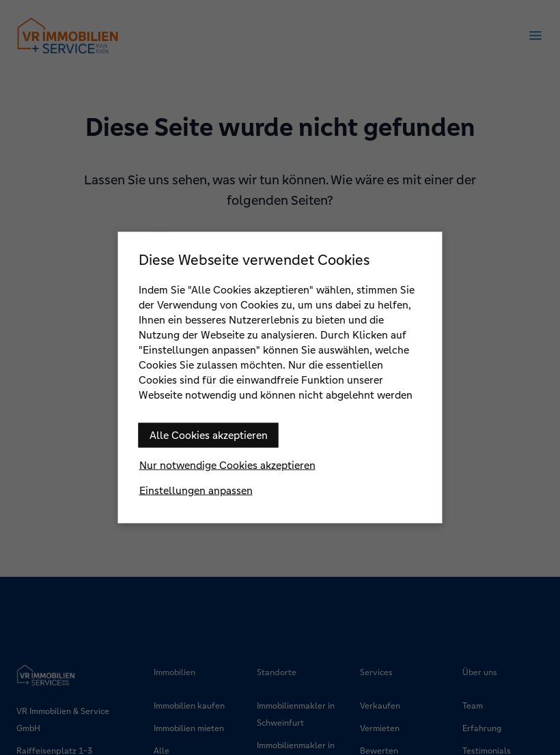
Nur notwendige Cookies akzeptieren (227, 465)
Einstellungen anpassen (196, 490)
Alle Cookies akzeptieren (209, 435)
